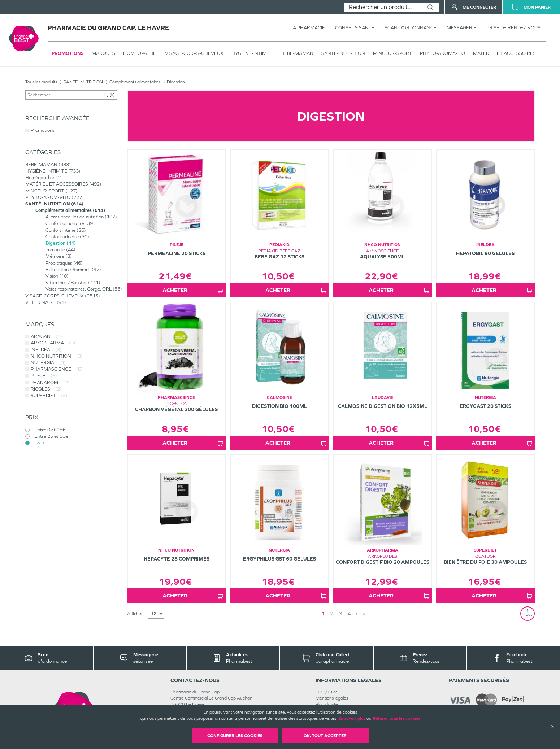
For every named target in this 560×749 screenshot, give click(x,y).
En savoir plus (352, 718)
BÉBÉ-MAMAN (297, 53)
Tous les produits (41, 82)
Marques (103, 53)
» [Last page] (364, 613)
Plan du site (327, 704)
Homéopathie (140, 53)
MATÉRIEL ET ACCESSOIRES (504, 53)
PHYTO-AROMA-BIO (442, 53)
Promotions (68, 53)
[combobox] (383, 7)
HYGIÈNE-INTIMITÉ (252, 53)
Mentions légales (332, 698)
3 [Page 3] (340, 613)
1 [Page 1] (323, 613)
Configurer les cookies (235, 736)
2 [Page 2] (332, 613)
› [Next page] (357, 613)
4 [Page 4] (349, 613)
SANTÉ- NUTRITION (343, 53)
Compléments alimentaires (135, 82)
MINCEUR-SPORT (392, 53)
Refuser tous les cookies (396, 718)
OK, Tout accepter (325, 736)
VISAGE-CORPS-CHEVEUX (194, 53)
